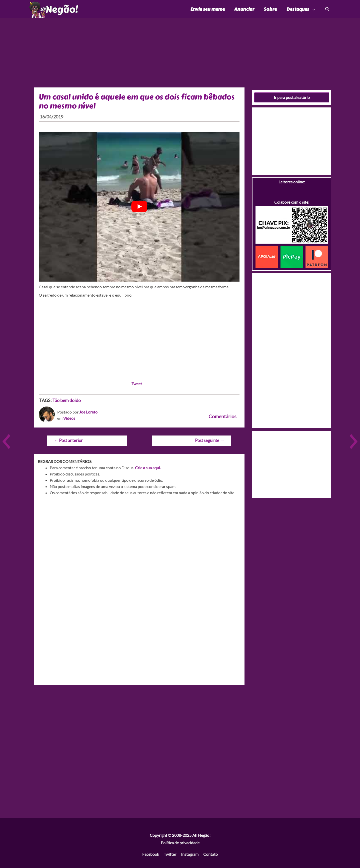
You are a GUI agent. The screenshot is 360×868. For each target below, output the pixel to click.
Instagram (190, 854)
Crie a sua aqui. (148, 468)
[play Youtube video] (139, 207)
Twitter (170, 854)
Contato (210, 854)
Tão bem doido (67, 400)
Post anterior (68, 440)
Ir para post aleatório (292, 97)
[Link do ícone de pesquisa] (327, 9)
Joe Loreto (88, 412)
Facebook (151, 854)
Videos (69, 418)
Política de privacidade (180, 843)
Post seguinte (210, 440)
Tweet (137, 384)
